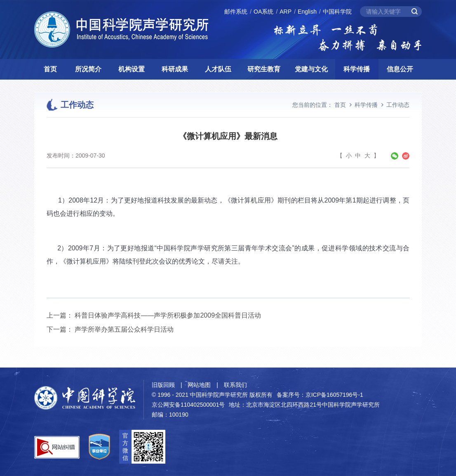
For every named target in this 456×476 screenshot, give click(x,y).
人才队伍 (218, 69)
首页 (50, 69)
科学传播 (357, 69)
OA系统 (263, 12)
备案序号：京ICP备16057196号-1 (320, 395)
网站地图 (199, 385)
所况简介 (88, 69)
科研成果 (175, 69)
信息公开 (400, 69)
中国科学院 (337, 12)
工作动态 (398, 105)
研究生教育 (264, 69)
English (307, 12)
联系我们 (235, 385)
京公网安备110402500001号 (188, 405)
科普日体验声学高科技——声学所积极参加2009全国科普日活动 (168, 315)
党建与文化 (311, 69)
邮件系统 (236, 12)
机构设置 (132, 69)
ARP (286, 12)
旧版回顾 (163, 385)
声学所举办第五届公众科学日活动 (124, 329)
